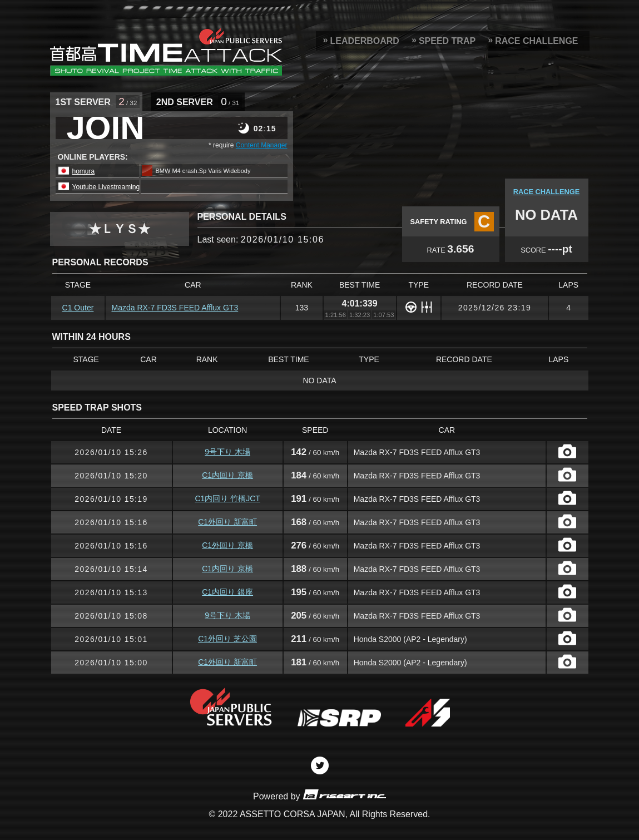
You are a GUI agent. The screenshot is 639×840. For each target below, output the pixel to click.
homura (84, 171)
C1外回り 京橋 (227, 545)
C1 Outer (78, 308)
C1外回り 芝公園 (227, 639)
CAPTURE (567, 451)
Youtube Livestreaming (106, 187)
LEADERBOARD (364, 41)
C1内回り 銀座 (227, 592)
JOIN (106, 128)
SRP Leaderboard (166, 52)
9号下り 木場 (227, 452)
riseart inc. (344, 794)
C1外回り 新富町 (227, 522)
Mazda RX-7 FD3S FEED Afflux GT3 (175, 308)
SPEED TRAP (447, 41)
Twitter (320, 765)
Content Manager (262, 145)
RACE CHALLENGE (536, 41)
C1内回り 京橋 (227, 475)
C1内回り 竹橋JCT (227, 498)
